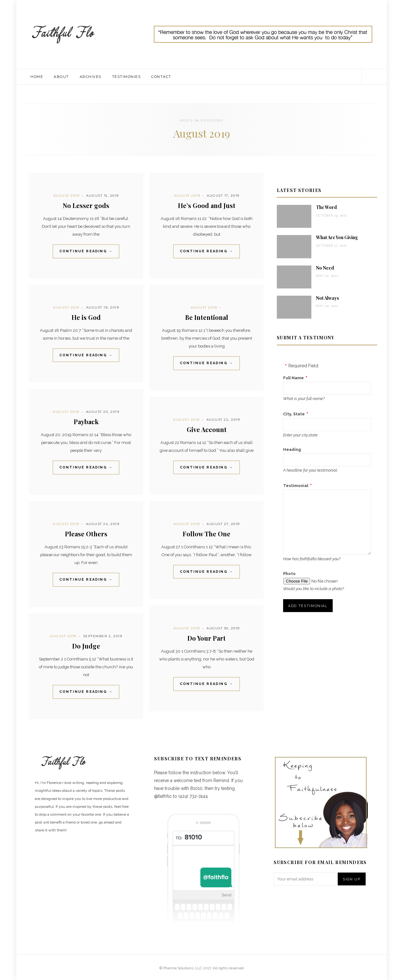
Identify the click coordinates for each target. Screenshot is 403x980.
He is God (86, 317)
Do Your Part (207, 638)
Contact (161, 77)
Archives (91, 77)
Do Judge (86, 646)
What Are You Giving (337, 237)
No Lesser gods (86, 205)
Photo (289, 574)
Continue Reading (86, 251)
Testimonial (296, 486)
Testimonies (126, 77)
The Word (326, 207)
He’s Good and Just (207, 205)
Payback (86, 422)
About (61, 77)
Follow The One (207, 534)
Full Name (293, 378)
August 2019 (67, 196)
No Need (325, 268)
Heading (292, 449)
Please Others (86, 534)
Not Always (328, 298)
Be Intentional (207, 317)
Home (37, 77)
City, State (294, 414)
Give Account (207, 429)
